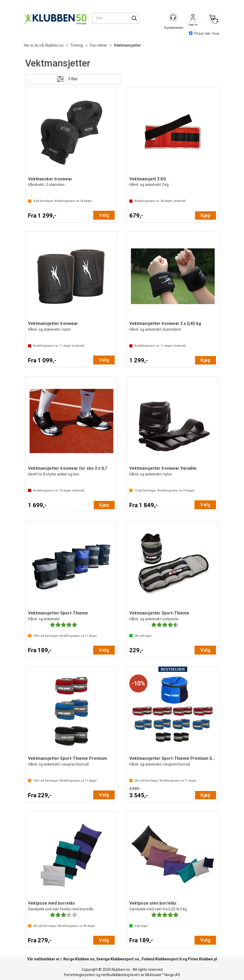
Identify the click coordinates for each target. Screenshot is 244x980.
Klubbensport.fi (168, 959)
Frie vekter (98, 45)
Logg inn (193, 19)
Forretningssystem (80, 975)
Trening (77, 45)
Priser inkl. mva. (204, 34)
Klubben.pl (208, 959)
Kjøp (206, 215)
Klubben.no (54, 45)
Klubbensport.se (125, 959)
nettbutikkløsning (115, 975)
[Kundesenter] (174, 18)
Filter (73, 79)
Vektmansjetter (127, 45)
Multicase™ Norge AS (163, 975)
